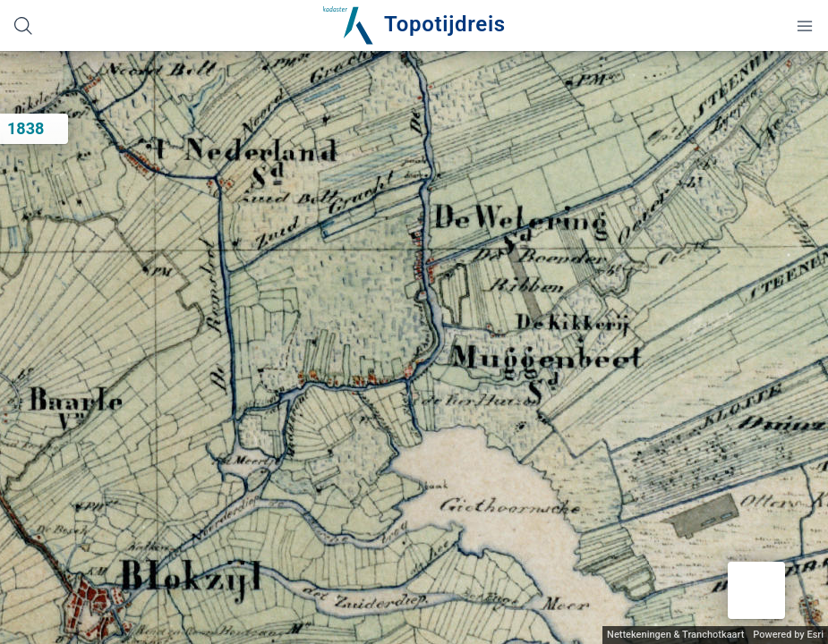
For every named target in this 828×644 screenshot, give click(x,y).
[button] (756, 590)
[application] (414, 347)
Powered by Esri (788, 635)
